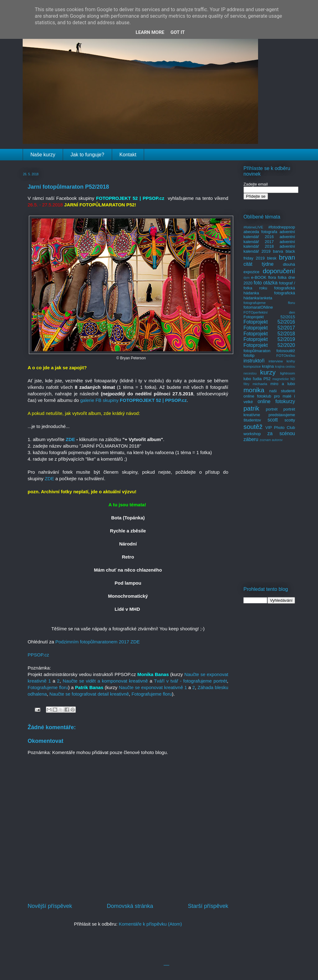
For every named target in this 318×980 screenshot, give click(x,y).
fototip (249, 355)
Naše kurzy (43, 155)
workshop (252, 434)
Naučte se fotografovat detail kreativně (89, 694)
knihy (291, 361)
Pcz (38, 655)
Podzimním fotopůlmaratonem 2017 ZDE (98, 642)
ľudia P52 (262, 379)
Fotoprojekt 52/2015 (269, 317)
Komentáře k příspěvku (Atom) (150, 924)
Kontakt (128, 155)
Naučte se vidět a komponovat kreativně (105, 681)
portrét (272, 409)
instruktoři (254, 361)
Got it (178, 32)
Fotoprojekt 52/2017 (269, 328)
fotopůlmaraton (257, 351)
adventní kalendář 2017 (269, 239)
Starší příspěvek (208, 906)
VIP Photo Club (280, 428)
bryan (287, 257)
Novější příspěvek (50, 906)
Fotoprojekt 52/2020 (269, 345)
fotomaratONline (258, 307)
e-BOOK (259, 277)
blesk (272, 258)
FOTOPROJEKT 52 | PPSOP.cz (153, 400)
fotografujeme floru (269, 303)
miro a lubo (283, 384)
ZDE (70, 439)
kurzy (268, 372)
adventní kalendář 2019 (269, 249)
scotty (290, 420)
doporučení (279, 271)
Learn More (150, 32)
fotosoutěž (286, 351)
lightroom (288, 373)
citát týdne (259, 264)
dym (247, 278)
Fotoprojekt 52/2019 (269, 339)
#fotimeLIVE (253, 227)
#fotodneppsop (282, 227)
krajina (268, 366)
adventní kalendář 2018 (269, 244)
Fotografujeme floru (48, 687)
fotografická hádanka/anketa (269, 295)
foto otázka (266, 283)
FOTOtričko (286, 355)
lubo (247, 379)
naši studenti (282, 391)
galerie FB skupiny (99, 400)
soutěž (253, 427)
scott (273, 420)
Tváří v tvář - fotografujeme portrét (191, 681)
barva (278, 251)
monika (254, 390)
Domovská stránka (130, 906)
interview (276, 361)
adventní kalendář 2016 (269, 234)
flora (272, 277)
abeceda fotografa (260, 232)
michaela (260, 384)
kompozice (252, 366)
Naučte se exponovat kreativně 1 (153, 687)
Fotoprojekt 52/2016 (269, 322)
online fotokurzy (276, 401)
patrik (251, 408)
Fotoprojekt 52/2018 (269, 334)
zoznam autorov (271, 440)
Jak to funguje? (87, 155)
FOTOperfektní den (269, 312)
